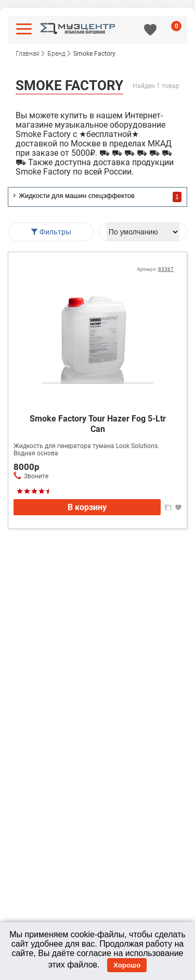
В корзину (87, 507)
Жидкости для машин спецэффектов (77, 196)
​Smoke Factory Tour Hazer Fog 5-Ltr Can (98, 424)
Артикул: (155, 269)
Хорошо (127, 965)
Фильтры (51, 232)
